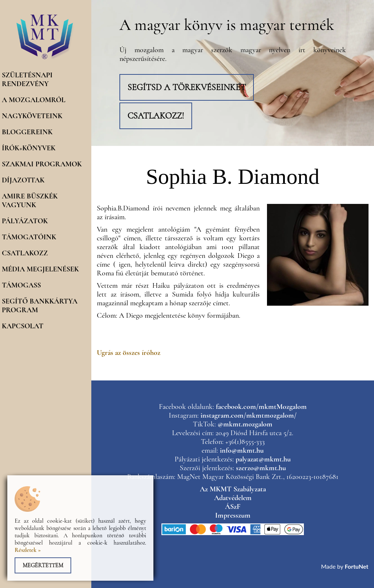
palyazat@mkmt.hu (263, 459)
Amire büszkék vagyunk (30, 201)
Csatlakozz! (156, 116)
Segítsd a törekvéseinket (187, 87)
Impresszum (233, 515)
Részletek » (28, 550)
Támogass (21, 285)
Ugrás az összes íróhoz (129, 353)
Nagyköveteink (32, 116)
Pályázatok (25, 221)
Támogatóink (29, 237)
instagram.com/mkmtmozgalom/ (249, 415)
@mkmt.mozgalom (245, 424)
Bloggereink (27, 132)
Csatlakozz (25, 253)
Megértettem (43, 565)
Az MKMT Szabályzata (233, 489)
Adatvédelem (233, 498)
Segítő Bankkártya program (40, 306)
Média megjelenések (40, 269)
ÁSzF (233, 507)
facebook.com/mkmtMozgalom (261, 407)
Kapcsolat (23, 326)
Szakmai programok (42, 164)
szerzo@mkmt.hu (261, 468)
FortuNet (357, 566)
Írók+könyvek (29, 148)
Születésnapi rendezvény (27, 80)
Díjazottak (23, 180)
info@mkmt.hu (242, 450)
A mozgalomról (34, 100)
